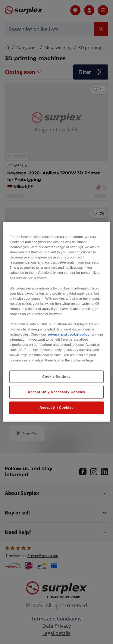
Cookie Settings (56, 376)
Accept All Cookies (56, 408)
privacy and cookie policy (68, 334)
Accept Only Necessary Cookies (56, 392)
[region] (56, 322)
